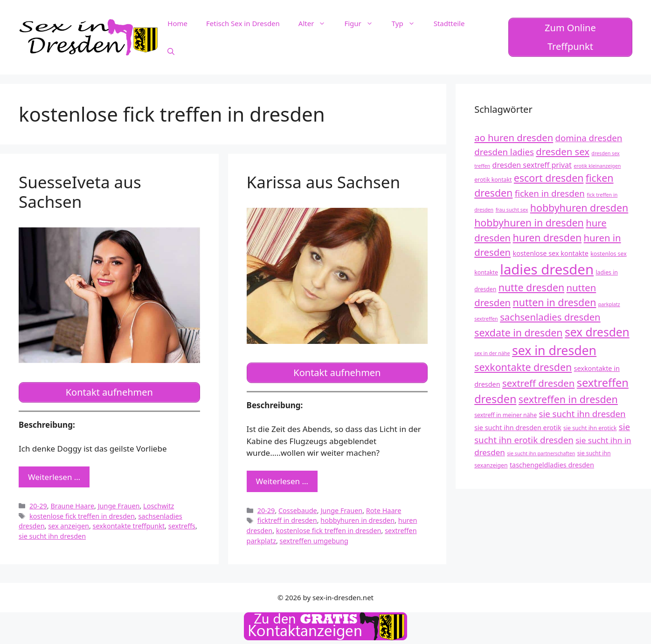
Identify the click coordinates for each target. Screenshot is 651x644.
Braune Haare (72, 506)
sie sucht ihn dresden (52, 536)
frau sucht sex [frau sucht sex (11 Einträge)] (512, 210)
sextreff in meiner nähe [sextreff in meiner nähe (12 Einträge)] (506, 415)
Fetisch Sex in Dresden (243, 23)
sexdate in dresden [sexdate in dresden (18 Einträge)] (518, 332)
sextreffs (182, 526)
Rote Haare (384, 510)
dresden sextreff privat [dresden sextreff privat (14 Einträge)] (532, 165)
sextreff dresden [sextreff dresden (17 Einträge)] (538, 383)
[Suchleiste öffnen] (171, 51)
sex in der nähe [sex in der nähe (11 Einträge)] (492, 353)
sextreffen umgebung (314, 541)
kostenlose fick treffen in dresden (82, 516)
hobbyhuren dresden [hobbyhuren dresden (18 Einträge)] (579, 208)
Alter (317, 23)
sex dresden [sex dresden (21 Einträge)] (597, 332)
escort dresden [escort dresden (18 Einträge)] (549, 178)
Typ (408, 23)
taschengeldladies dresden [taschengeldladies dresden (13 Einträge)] (552, 465)
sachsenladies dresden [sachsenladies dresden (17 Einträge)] (550, 317)
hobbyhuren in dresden (357, 520)
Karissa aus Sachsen (324, 182)
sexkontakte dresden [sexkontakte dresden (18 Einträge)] (523, 367)
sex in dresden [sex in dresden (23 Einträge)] (554, 350)
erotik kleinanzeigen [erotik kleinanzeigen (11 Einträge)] (597, 166)
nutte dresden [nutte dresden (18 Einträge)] (531, 287)
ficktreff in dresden (287, 520)
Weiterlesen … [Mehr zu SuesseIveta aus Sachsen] (54, 477)
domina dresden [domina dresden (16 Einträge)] (589, 138)
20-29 (38, 506)
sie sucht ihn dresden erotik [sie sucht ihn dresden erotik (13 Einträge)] (518, 428)
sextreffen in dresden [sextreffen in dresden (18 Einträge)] (568, 399)
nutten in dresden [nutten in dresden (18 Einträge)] (555, 302)
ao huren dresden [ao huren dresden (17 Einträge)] (514, 137)
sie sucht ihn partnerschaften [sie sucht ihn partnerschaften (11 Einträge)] (541, 453)
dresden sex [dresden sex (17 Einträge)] (563, 151)
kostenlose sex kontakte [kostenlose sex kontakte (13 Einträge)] (551, 253)
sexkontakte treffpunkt (129, 526)
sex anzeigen (69, 526)
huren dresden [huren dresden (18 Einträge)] (547, 237)
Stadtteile (449, 23)
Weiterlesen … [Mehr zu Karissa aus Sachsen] (282, 481)
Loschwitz (159, 506)
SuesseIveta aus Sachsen (80, 192)
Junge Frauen (119, 506)
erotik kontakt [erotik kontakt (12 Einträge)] (493, 180)
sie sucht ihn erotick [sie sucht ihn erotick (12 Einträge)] (590, 428)
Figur (363, 23)
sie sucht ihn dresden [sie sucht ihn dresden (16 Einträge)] (582, 414)
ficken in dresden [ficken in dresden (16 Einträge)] (550, 193)
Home (177, 23)
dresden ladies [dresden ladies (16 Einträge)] (504, 152)
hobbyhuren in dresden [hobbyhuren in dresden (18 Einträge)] (529, 223)
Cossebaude (298, 510)
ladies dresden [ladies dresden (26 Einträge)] (547, 269)
